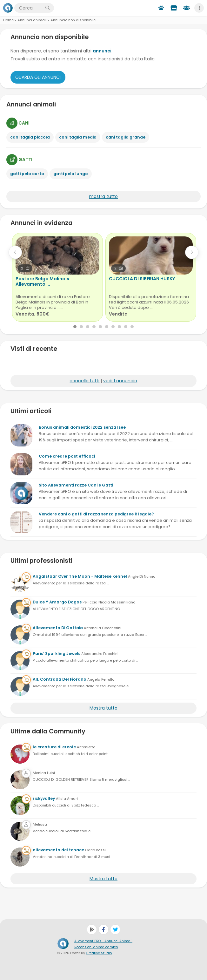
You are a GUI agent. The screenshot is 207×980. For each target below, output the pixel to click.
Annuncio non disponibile (73, 20)
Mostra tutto (103, 708)
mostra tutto (103, 196)
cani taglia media (78, 137)
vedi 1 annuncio (120, 381)
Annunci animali (32, 20)
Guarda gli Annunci (38, 77)
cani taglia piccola (30, 137)
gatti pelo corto (27, 174)
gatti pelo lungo (71, 174)
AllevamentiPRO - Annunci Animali (103, 941)
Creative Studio (99, 953)
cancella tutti (84, 381)
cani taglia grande (126, 137)
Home (8, 20)
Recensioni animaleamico (96, 947)
